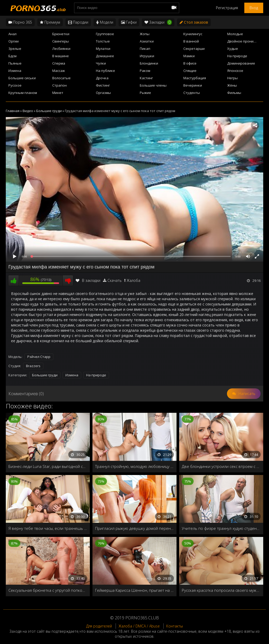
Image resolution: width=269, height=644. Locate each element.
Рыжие (145, 93)
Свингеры (61, 41)
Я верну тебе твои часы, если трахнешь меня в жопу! (48, 528)
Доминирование (241, 63)
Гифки (129, 22)
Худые (233, 49)
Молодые (235, 34)
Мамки (189, 56)
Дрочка (102, 78)
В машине (61, 56)
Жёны (232, 85)
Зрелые (15, 49)
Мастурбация (195, 78)
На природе (237, 56)
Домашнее (105, 56)
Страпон (60, 85)
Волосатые (61, 78)
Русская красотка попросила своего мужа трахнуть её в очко (221, 590)
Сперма (59, 63)
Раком (145, 71)
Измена (15, 71)
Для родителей (99, 626)
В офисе (190, 63)
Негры (232, 78)
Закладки (158, 22)
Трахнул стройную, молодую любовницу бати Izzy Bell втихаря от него (134, 466)
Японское (235, 71)
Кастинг (146, 78)
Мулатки (103, 49)
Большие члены (153, 85)
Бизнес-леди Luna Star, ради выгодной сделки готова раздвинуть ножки (48, 466)
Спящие (190, 71)
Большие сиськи (22, 78)
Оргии (14, 41)
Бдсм (12, 56)
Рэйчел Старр (39, 357)
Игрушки (147, 56)
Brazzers (33, 366)
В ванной (191, 41)
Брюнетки (61, 34)
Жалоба (133, 280)
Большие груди (45, 375)
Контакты (175, 626)
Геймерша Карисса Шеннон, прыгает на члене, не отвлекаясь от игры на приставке (134, 590)
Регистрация (227, 8)
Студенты (192, 93)
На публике (105, 71)
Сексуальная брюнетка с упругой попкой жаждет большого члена (48, 590)
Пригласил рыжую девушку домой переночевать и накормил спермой (134, 528)
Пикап (145, 49)
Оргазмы (103, 93)
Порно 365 (20, 22)
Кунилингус (193, 34)
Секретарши (194, 49)
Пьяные (15, 63)
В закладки (88, 280)
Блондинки (149, 63)
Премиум (50, 22)
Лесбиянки (61, 49)
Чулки (101, 63)
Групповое (105, 34)
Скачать (115, 280)
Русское (15, 85)
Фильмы (234, 93)
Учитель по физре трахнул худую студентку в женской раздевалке (221, 528)
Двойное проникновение (245, 41)
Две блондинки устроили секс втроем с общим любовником (221, 466)
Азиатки (147, 41)
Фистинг (103, 85)
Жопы (145, 34)
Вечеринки (193, 85)
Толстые (103, 41)
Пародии (78, 22)
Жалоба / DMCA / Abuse (139, 626)
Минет (58, 93)
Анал (12, 34)
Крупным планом (23, 93)
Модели (105, 22)
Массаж (59, 71)
